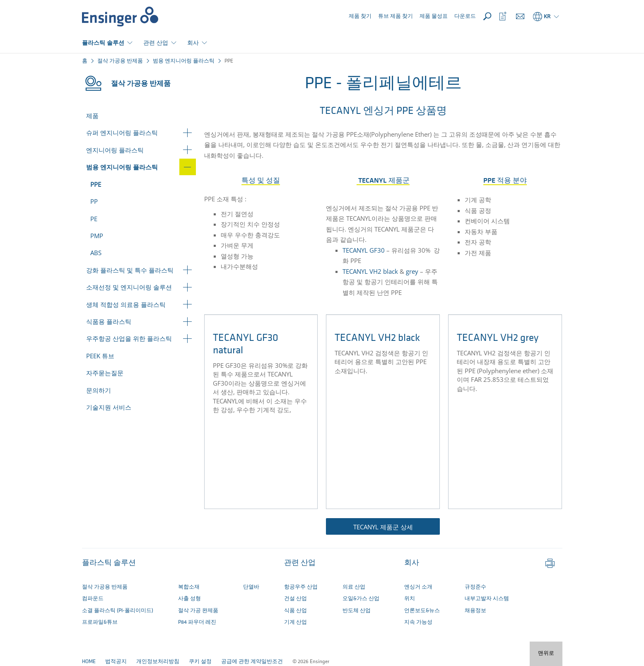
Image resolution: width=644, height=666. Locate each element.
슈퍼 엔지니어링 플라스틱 (122, 133)
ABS (96, 253)
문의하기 (99, 390)
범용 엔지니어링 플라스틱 (184, 61)
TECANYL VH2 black (370, 271)
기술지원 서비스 (109, 407)
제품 (92, 116)
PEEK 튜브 (100, 356)
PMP (97, 236)
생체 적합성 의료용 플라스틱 (126, 304)
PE (94, 219)
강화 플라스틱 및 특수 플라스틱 (130, 270)
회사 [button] (193, 42)
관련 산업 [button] (156, 42)
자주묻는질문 (105, 373)
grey (412, 271)
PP (94, 201)
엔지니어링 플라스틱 (115, 150)
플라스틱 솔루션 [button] (103, 42)
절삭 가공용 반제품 (120, 61)
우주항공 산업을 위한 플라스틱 (129, 338)
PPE (96, 184)
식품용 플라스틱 (109, 321)
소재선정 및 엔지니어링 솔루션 (129, 287)
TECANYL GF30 (364, 250)
